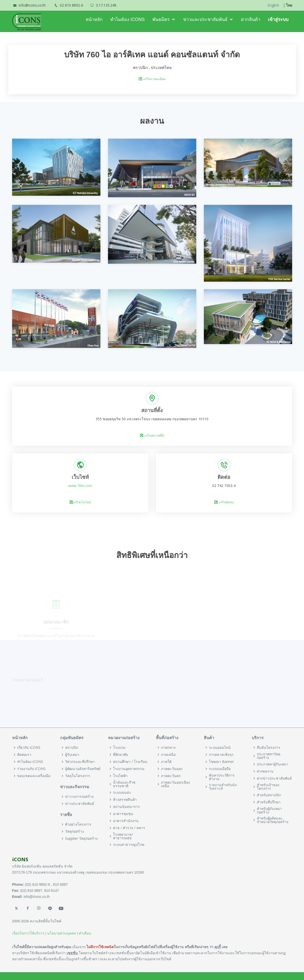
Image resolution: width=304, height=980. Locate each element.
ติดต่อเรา (24, 755)
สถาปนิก (72, 748)
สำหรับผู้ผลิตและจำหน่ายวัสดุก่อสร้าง (273, 820)
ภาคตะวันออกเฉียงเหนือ (175, 784)
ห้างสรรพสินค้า (125, 800)
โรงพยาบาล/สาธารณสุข (123, 836)
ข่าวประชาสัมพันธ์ (80, 804)
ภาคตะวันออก (172, 769)
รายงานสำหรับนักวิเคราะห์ (223, 787)
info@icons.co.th (32, 5)
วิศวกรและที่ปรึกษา (80, 762)
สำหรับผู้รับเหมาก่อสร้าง (269, 810)
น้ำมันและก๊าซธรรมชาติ (124, 784)
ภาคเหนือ (168, 755)
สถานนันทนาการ (126, 807)
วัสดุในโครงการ (78, 776)
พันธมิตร (161, 19)
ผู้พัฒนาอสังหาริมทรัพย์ (83, 769)
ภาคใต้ (166, 762)
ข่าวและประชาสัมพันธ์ (205, 19)
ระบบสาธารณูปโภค (129, 845)
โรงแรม (119, 748)
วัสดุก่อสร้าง (74, 831)
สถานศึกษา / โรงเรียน (130, 762)
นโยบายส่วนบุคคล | (63, 933)
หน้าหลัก (94, 19)
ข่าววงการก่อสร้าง (79, 797)
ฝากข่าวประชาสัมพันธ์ (274, 778)
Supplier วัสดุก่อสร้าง (81, 838)
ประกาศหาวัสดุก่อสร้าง (269, 756)
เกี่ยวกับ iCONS (29, 748)
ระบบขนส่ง (122, 792)
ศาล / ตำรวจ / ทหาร (129, 828)
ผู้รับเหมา (72, 755)
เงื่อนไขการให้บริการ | (29, 933)
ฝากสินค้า (251, 19)
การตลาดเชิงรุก (221, 755)
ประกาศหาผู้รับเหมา (272, 764)
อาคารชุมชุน (123, 814)
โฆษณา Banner (221, 762)
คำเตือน (85, 933)
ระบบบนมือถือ (220, 769)
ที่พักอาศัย (120, 755)
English (273, 5)
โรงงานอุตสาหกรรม (129, 769)
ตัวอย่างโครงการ (78, 824)
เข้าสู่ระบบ (278, 19)
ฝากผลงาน (265, 771)
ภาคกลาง (168, 748)
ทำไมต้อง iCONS (127, 19)
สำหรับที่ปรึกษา (269, 802)
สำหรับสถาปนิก (269, 795)
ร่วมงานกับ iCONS (31, 769)
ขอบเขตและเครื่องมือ (34, 776)
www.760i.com (80, 486)
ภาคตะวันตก (171, 776)
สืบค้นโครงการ (269, 748)
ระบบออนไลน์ (220, 748)
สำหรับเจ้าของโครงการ (268, 787)
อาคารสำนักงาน (126, 821)
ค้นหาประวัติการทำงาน (222, 777)
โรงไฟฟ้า (120, 776)
